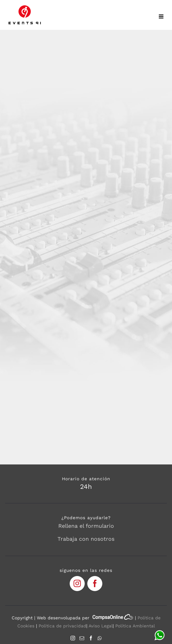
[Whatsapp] (100, 638)
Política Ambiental (135, 626)
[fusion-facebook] (95, 584)
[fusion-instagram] (77, 584)
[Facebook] (91, 638)
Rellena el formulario (86, 526)
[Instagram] (73, 638)
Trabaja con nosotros (86, 539)
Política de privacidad (62, 626)
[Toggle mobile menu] (162, 16)
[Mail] (82, 638)
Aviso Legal (101, 626)
